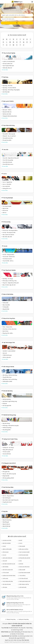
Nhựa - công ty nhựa (7, 327)
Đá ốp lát (5, 403)
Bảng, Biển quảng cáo (8, 450)
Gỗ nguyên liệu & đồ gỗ (9, 463)
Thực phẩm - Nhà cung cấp (9, 134)
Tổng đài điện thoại (7, 377)
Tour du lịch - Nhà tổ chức (9, 257)
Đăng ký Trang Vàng (11, 619)
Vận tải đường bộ (7, 498)
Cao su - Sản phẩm (7, 184)
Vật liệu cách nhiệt (7, 114)
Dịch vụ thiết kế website (15, 610)
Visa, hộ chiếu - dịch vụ (8, 261)
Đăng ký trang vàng (15, 596)
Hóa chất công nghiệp (8, 160)
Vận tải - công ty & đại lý (8, 496)
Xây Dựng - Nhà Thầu (7, 86)
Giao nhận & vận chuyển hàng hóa (11, 500)
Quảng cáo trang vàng (15, 603)
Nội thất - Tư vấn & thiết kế (9, 351)
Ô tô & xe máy (7, 222)
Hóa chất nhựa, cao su (8, 164)
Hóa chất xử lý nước (8, 162)
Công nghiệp (22, 546)
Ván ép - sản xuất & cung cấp (9, 474)
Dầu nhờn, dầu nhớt (7, 237)
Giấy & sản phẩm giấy (7, 558)
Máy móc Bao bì (6, 524)
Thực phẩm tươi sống (8, 138)
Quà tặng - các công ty (8, 279)
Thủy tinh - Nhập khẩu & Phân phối (11, 283)
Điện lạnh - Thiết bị (7, 110)
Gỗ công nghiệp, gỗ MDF (8, 478)
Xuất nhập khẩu (23, 587)
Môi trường (6, 567)
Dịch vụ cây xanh (7, 357)
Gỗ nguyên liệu (6, 472)
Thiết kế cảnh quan (7, 355)
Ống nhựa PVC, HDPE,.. (8, 333)
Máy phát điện (6, 309)
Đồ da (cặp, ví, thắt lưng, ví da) (10, 281)
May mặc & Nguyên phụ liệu (9, 564)
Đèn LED (5, 353)
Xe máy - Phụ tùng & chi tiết (9, 232)
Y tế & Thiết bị (22, 576)
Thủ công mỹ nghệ (8, 198)
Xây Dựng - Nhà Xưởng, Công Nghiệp (11, 90)
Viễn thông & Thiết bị (9, 367)
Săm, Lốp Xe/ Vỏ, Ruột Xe (8, 235)
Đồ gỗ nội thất (6, 476)
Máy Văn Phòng (6, 423)
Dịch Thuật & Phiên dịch (8, 66)
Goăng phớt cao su (7, 188)
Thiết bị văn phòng (7, 428)
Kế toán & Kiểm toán (8, 64)
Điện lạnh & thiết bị (8, 101)
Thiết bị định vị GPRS (7, 381)
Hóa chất (6, 150)
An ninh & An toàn (7, 540)
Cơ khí (4, 546)
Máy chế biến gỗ (6, 526)
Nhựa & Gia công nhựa (9, 318)
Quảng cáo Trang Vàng (24, 619)
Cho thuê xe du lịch (7, 259)
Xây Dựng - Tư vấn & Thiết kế (9, 88)
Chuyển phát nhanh (7, 502)
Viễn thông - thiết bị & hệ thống (10, 375)
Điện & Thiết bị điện (8, 294)
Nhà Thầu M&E (6, 92)
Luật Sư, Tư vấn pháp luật (9, 61)
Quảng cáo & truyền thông (10, 439)
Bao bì (21, 540)
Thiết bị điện (5, 303)
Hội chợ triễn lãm (7, 454)
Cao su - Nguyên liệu (7, 182)
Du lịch (5, 246)
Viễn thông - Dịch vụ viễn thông (10, 379)
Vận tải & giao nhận (8, 487)
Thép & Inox (5, 578)
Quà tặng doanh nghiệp (9, 270)
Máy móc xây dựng (7, 520)
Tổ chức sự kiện (7, 452)
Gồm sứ (4, 213)
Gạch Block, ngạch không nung (10, 401)
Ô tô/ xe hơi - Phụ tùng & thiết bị (10, 230)
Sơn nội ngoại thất (7, 405)
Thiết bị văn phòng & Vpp (10, 415)
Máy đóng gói (6, 522)
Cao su (5, 174)
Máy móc (5, 511)
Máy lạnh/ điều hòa (7, 112)
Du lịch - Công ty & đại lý (9, 254)
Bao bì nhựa (5, 331)
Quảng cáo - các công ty (8, 447)
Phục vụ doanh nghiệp (9, 53)
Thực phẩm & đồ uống (9, 125)
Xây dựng (6, 77)
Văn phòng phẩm (7, 430)
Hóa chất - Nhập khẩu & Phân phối (11, 158)
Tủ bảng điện (6, 307)
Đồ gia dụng (6, 552)
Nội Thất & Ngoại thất (9, 343)
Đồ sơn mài (5, 210)
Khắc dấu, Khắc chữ (7, 68)
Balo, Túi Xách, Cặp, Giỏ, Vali (9, 285)
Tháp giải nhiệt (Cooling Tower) (10, 116)
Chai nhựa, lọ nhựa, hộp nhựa (9, 329)
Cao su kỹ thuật (6, 186)
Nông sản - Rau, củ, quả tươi (9, 136)
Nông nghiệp (22, 570)
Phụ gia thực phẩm (7, 140)
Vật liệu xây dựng (8, 391)
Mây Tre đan (5, 208)
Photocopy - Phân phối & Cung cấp (11, 425)
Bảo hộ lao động (7, 543)
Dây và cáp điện (6, 305)
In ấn (20, 561)
